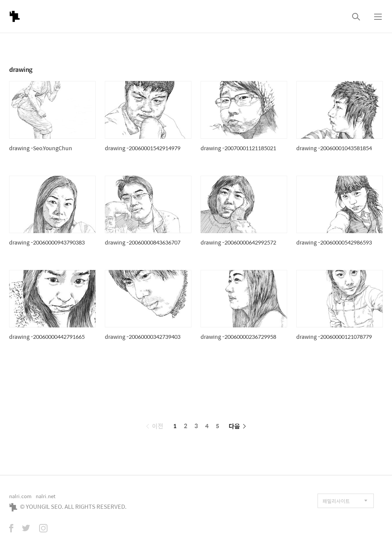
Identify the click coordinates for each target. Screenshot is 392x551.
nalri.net (46, 496)
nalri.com (20, 496)
